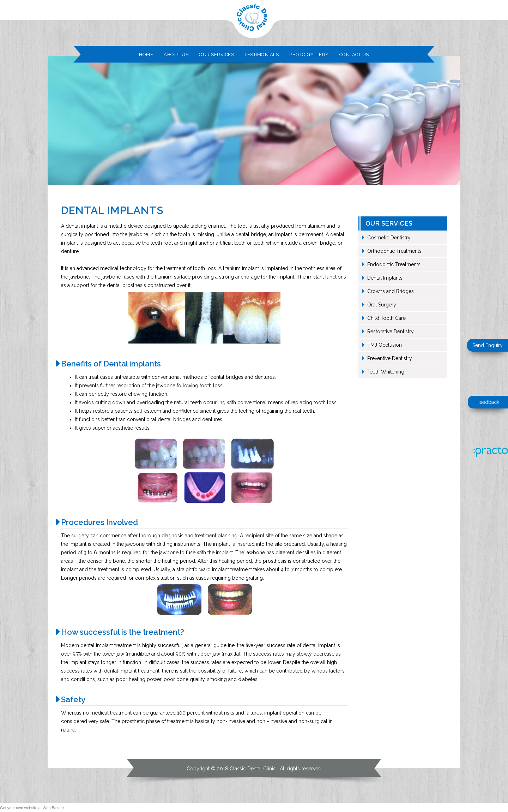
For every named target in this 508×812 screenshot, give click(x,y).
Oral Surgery (382, 305)
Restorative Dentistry (391, 332)
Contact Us (354, 55)
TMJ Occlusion (385, 345)
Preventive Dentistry (390, 358)
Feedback (488, 402)
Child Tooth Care (386, 318)
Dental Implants (385, 278)
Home (146, 55)
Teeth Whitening (386, 372)
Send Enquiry (488, 345)
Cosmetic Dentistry (389, 238)
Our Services (216, 55)
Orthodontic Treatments (394, 251)
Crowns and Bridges (391, 291)
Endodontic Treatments (394, 264)
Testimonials (262, 55)
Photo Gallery (309, 55)
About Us (176, 55)
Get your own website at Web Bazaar (32, 808)
